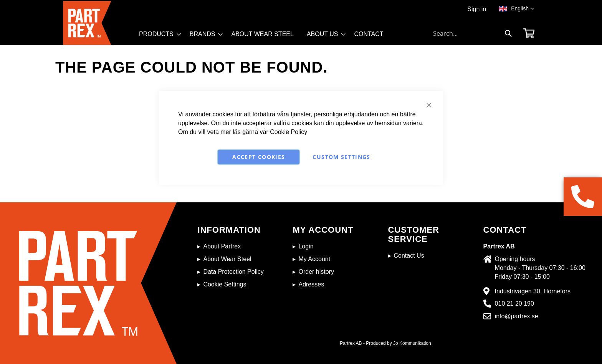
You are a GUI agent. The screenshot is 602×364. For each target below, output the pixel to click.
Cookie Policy (289, 132)
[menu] (265, 37)
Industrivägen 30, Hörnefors (533, 291)
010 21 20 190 (514, 304)
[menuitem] (158, 34)
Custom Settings (341, 157)
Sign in (477, 9)
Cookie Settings (225, 284)
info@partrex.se (517, 316)
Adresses (311, 284)
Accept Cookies (259, 157)
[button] (523, 9)
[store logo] (99, 23)
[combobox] (473, 33)
